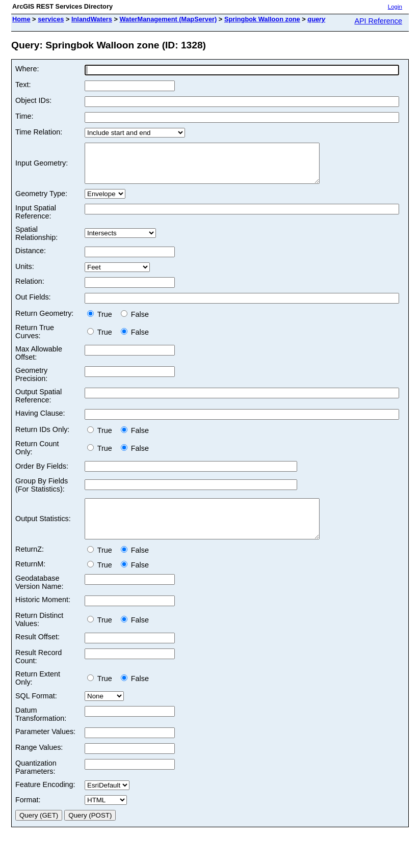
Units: (25, 274)
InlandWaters (92, 19)
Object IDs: (33, 100)
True (102, 322)
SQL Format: (36, 711)
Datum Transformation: (41, 729)
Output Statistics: (43, 530)
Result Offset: (37, 652)
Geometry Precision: (31, 382)
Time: (24, 116)
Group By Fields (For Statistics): (42, 493)
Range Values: (39, 763)
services (51, 19)
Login (395, 7)
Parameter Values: (45, 747)
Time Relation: (39, 132)
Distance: (31, 258)
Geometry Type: (41, 201)
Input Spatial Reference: (36, 220)
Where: (27, 69)
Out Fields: (33, 305)
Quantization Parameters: (36, 782)
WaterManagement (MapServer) (168, 19)
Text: (23, 85)
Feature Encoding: (45, 800)
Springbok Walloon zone (262, 19)
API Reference (378, 21)
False (135, 322)
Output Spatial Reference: (38, 403)
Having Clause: (40, 421)
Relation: (30, 289)
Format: (28, 815)
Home (21, 19)
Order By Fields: (42, 474)
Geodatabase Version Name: (39, 598)
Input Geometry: (42, 167)
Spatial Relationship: (36, 241)
